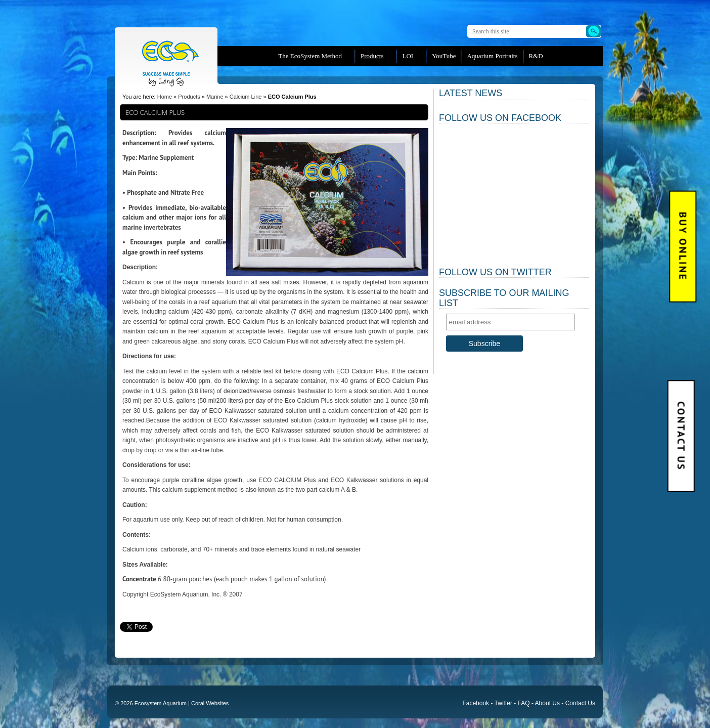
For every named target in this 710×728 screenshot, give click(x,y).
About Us (547, 703)
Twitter (503, 703)
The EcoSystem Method (310, 56)
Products (372, 56)
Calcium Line (246, 97)
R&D (536, 56)
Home (165, 97)
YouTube (444, 56)
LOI (408, 56)
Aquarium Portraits (492, 56)
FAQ (524, 703)
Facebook (476, 703)
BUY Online (683, 247)
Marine (215, 97)
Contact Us (681, 436)
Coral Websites (210, 703)
